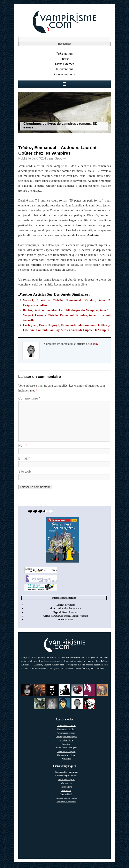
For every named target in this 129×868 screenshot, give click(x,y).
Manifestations (66, 740)
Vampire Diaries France (66, 798)
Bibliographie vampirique (66, 772)
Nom (23, 446)
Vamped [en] (66, 794)
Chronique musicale (66, 755)
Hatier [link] (71, 620)
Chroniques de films (66, 729)
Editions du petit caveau (66, 776)
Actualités (66, 759)
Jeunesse (73, 612)
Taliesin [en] (66, 787)
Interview (66, 744)
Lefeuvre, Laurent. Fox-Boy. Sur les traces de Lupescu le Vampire (66, 330)
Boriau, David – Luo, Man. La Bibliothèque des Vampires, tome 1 (66, 310)
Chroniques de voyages (66, 736)
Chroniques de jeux (66, 733)
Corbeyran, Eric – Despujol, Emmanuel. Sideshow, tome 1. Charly (67, 325)
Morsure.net (66, 783)
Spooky (60, 158)
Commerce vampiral (66, 751)
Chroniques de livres (66, 725)
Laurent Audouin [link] (80, 616)
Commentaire (29, 398)
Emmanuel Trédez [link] (61, 616)
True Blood (66, 790)
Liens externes (65, 64)
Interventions (64, 69)
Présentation (64, 54)
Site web (25, 471)
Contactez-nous (64, 74)
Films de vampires (66, 779)
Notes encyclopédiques (66, 748)
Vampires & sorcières (66, 802)
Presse (65, 59)
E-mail (24, 458)
